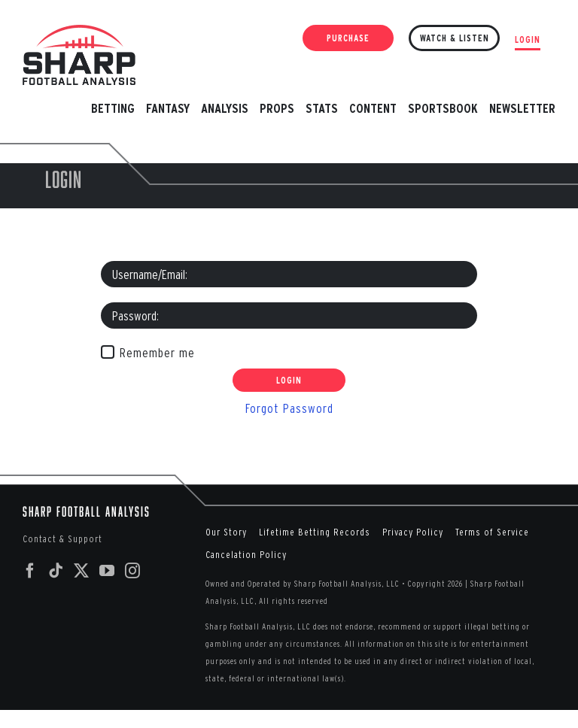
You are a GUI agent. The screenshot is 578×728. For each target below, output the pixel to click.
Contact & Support (62, 539)
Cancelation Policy (246, 555)
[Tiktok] (56, 571)
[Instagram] (133, 571)
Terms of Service (492, 532)
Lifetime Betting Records (315, 532)
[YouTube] (107, 571)
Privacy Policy (413, 532)
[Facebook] (30, 571)
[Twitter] (82, 571)
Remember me (157, 352)
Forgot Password (289, 408)
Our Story (226, 532)
